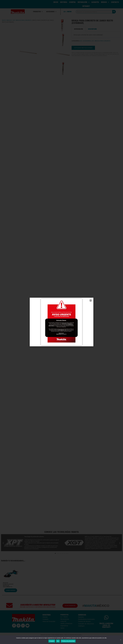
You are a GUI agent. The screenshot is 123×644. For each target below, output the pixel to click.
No (58, 641)
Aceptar (52, 641)
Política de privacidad (68, 641)
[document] (62, 322)
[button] (91, 300)
